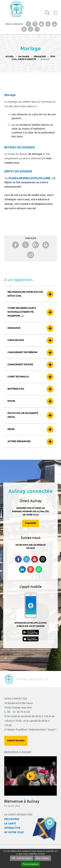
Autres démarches (19, 442)
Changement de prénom (22, 353)
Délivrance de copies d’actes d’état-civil (25, 294)
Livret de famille (18, 377)
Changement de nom (20, 365)
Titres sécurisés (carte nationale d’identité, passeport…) (22, 312)
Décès (11, 429)
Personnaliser (31, 864)
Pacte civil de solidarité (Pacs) (23, 415)
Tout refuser (43, 858)
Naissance (14, 328)
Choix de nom (16, 340)
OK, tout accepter (22, 858)
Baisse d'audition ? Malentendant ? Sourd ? (32, 730)
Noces (11, 401)
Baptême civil (16, 389)
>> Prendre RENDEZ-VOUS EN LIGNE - (29, 178)
